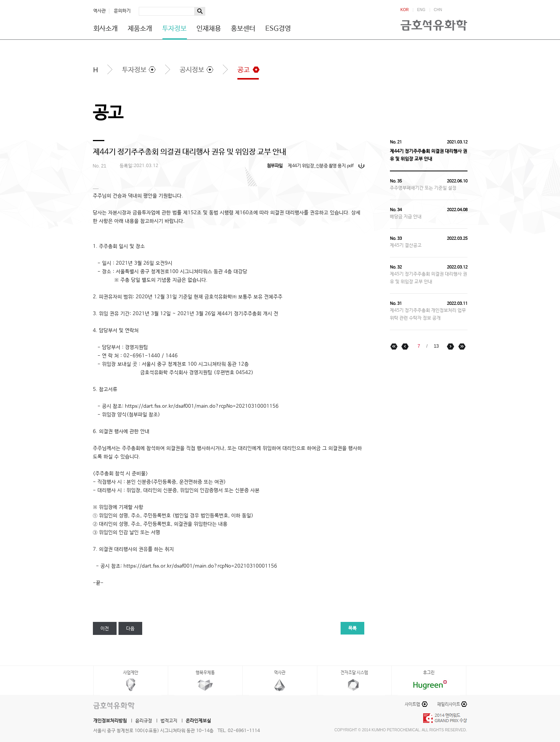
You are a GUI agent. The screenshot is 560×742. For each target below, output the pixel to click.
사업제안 (131, 673)
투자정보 (174, 29)
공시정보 (192, 70)
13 (436, 346)
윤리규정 (144, 721)
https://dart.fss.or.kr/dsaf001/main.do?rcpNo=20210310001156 (200, 566)
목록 (352, 628)
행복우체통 (205, 673)
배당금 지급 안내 (406, 217)
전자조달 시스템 (354, 673)
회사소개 (106, 29)
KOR (405, 10)
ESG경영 (278, 29)
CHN (438, 10)
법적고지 (169, 721)
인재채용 (209, 29)
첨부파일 (275, 166)
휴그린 (429, 673)
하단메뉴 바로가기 (0, 0)
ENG (421, 10)
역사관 (100, 11)
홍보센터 (243, 29)
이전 (105, 629)
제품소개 (140, 29)
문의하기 (122, 11)
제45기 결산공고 (406, 246)
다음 (130, 629)
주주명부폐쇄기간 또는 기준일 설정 (423, 188)
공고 (243, 70)
